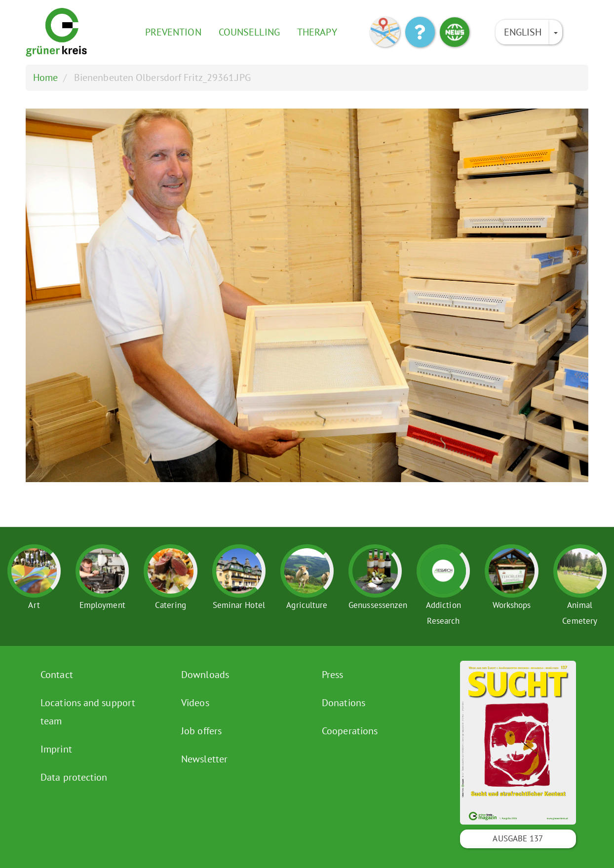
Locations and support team (88, 712)
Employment (102, 605)
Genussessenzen (378, 605)
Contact (57, 675)
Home (45, 77)
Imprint (56, 749)
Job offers (201, 731)
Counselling (249, 32)
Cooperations (350, 731)
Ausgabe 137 (518, 838)
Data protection (74, 777)
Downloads (205, 675)
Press (333, 675)
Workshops (512, 605)
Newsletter (204, 759)
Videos (195, 703)
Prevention (173, 32)
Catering (171, 605)
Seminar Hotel (239, 605)
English (523, 32)
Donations (344, 703)
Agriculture (307, 605)
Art (34, 605)
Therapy (317, 32)
